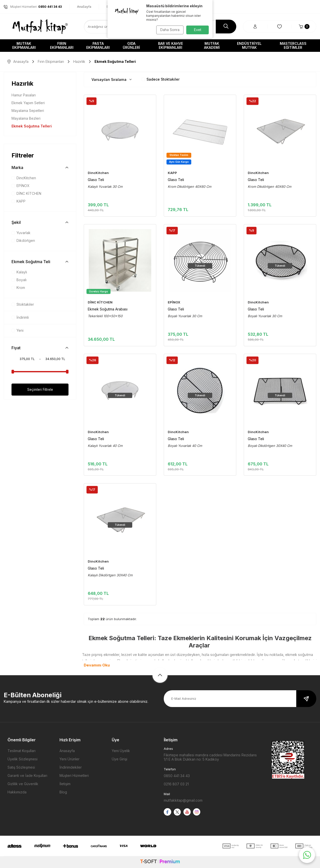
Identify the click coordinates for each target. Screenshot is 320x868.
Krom (18, 288)
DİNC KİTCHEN (26, 193)
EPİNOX (20, 186)
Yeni (17, 330)
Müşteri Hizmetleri (74, 775)
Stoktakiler (23, 304)
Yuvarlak (21, 233)
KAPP (18, 201)
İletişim (65, 784)
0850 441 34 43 (177, 776)
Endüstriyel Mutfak (249, 45)
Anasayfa (18, 61)
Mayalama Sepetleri (28, 111)
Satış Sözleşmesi (21, 767)
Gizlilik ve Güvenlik (23, 784)
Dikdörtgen (23, 240)
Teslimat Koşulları (21, 751)
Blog (63, 792)
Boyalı (19, 280)
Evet (198, 30)
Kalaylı (19, 272)
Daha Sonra (169, 30)
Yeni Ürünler (69, 759)
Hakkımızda (17, 792)
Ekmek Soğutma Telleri (32, 126)
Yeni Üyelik (121, 751)
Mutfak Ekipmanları (24, 45)
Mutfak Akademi (212, 45)
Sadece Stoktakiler (160, 79)
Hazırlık (79, 61)
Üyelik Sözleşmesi (22, 759)
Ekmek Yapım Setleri (28, 103)
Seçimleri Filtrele (40, 389)
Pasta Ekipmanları (98, 45)
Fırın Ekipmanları (62, 45)
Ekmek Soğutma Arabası (108, 309)
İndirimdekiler (71, 767)
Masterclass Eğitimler (293, 45)
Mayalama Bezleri (26, 118)
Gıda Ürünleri (131, 45)
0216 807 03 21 (176, 784)
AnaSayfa (84, 7)
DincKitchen (24, 178)
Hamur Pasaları (24, 95)
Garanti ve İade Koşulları (27, 775)
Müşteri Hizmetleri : (33, 7)
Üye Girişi (119, 759)
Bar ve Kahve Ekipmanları (170, 45)
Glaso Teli (96, 180)
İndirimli (20, 317)
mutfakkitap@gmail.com (183, 800)
